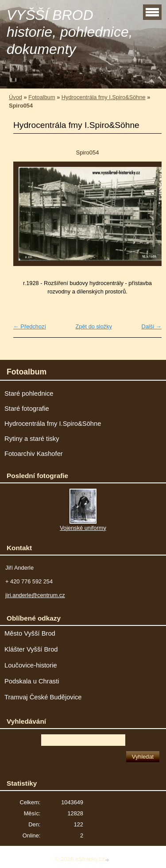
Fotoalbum (42, 97)
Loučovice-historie (31, 665)
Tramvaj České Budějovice (43, 697)
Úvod (15, 97)
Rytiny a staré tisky (32, 439)
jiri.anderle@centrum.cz (35, 595)
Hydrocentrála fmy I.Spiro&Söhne (104, 97)
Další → (151, 326)
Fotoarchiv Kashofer (34, 454)
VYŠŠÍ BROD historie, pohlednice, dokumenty (70, 32)
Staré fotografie (27, 409)
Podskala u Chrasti (32, 681)
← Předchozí (30, 326)
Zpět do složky (94, 326)
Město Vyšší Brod (30, 633)
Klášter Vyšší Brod (31, 649)
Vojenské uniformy (83, 528)
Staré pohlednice (29, 393)
